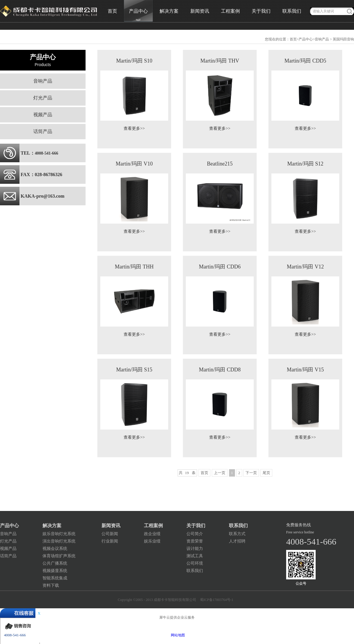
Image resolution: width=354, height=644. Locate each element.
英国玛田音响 (343, 39)
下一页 (251, 473)
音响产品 (322, 39)
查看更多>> (134, 128)
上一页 (220, 473)
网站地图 (177, 635)
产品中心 (306, 39)
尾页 (266, 473)
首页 (112, 11)
